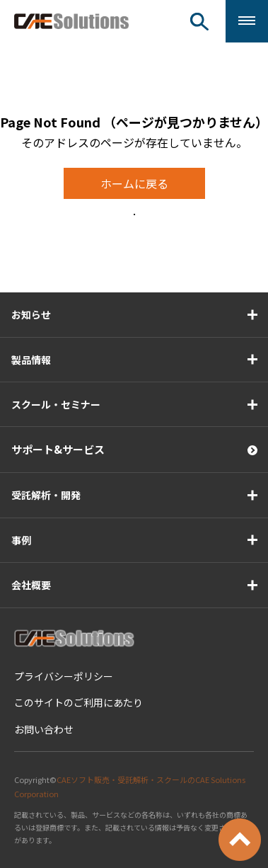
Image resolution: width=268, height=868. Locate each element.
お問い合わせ (44, 729)
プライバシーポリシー (64, 676)
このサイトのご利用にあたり (78, 702)
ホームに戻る (134, 183)
